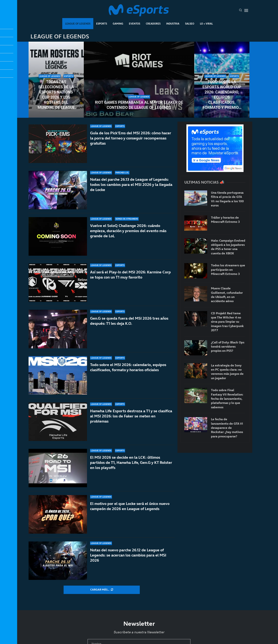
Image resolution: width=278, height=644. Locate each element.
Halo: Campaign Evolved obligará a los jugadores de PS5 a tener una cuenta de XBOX (228, 247)
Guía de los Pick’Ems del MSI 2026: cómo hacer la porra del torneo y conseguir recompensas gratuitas (131, 138)
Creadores (153, 24)
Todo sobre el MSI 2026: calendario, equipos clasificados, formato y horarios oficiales (128, 374)
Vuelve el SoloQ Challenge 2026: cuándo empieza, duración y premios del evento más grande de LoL (128, 231)
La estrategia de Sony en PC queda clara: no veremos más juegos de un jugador (227, 372)
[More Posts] (102, 590)
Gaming (118, 24)
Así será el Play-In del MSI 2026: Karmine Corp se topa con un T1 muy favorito (130, 275)
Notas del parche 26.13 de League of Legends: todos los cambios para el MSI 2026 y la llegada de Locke (131, 185)
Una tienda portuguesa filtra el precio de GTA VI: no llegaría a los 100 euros (227, 199)
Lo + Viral (206, 24)
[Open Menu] (246, 10)
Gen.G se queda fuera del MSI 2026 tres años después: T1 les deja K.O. (129, 322)
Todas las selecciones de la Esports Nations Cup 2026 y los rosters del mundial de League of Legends (56, 95)
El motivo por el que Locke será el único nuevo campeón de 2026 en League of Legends (130, 514)
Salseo (190, 24)
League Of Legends (78, 24)
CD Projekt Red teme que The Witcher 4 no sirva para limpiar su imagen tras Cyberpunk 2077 (227, 322)
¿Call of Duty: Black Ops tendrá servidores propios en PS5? (228, 347)
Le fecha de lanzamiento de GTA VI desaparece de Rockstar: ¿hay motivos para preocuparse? (227, 428)
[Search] (240, 10)
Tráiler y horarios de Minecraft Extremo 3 (225, 220)
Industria (173, 24)
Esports (102, 24)
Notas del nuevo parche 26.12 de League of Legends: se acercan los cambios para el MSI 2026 (128, 559)
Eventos (135, 24)
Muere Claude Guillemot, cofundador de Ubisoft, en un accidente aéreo (227, 295)
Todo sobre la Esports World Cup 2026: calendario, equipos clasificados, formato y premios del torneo (222, 95)
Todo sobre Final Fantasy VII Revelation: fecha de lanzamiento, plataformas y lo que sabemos (227, 399)
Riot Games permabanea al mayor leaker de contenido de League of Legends (139, 105)
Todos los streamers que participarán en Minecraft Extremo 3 (228, 269)
